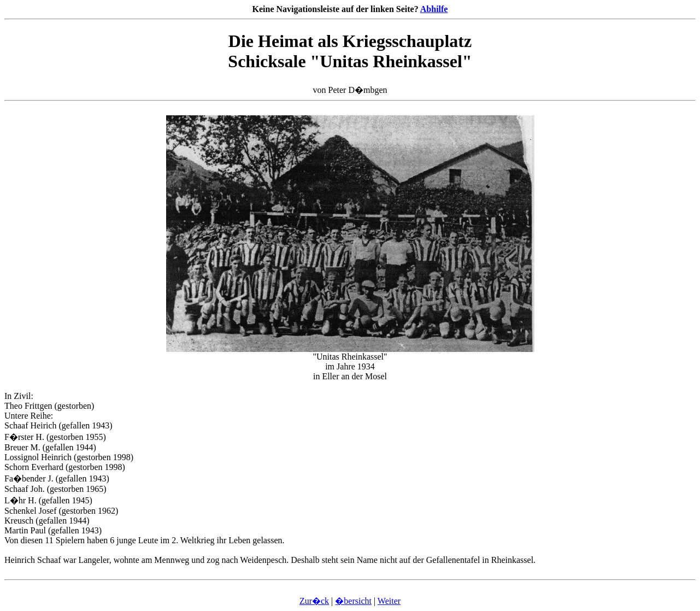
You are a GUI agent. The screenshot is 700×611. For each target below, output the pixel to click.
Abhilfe (434, 9)
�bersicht (353, 601)
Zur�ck (314, 601)
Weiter (389, 601)
